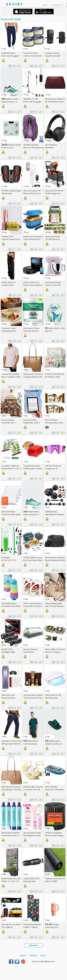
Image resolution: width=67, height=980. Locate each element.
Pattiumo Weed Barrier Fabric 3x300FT (55, 880)
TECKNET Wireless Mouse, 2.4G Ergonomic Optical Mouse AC (33, 147)
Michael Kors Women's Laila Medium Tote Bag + (11, 790)
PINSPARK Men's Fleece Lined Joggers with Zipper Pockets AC (11, 56)
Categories (57, 5)
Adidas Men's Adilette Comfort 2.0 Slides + (54, 744)
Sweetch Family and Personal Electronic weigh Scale (11, 148)
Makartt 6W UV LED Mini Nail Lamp (53, 696)
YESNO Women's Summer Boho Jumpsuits (9, 285)
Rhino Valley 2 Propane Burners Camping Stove (55, 652)
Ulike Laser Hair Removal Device (8, 696)
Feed (43, 955)
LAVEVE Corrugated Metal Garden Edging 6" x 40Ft (54, 835)
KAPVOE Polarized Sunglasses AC (53, 467)
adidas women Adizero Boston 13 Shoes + (10, 102)
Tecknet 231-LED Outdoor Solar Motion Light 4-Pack (33, 56)
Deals (45, 5)
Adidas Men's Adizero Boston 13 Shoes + (31, 514)
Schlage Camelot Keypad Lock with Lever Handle (53, 56)
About (23, 955)
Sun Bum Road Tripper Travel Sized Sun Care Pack (33, 698)
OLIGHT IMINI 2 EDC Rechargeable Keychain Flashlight (32, 881)
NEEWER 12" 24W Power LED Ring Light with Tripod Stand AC (32, 102)
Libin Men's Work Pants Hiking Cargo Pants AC (12, 742)
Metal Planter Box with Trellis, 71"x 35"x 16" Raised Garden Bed (11, 881)
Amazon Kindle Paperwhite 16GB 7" (32, 421)
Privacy (33, 955)
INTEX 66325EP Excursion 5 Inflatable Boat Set (54, 790)
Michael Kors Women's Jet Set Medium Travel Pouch (55, 102)
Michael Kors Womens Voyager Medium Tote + (33, 377)
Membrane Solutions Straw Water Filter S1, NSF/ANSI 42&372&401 (11, 835)
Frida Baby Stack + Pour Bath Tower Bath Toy (11, 606)
